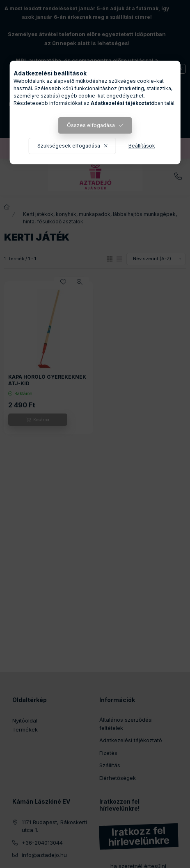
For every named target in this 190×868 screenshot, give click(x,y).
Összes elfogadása (91, 125)
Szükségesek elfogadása (69, 146)
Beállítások (142, 146)
